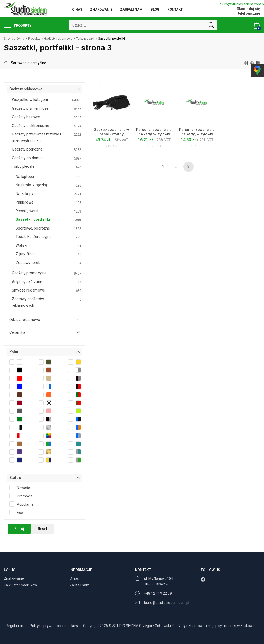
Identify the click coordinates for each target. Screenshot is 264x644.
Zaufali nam (131, 9)
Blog (155, 9)
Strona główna (14, 39)
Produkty (18, 25)
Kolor (14, 352)
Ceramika (17, 332)
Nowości (22, 488)
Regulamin (14, 626)
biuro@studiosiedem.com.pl (240, 4)
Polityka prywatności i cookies (54, 626)
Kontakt (175, 9)
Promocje (23, 496)
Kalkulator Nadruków (21, 585)
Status (15, 478)
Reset (43, 529)
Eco (18, 512)
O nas (77, 9)
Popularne (23, 504)
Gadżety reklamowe (58, 39)
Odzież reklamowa (25, 320)
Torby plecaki (85, 39)
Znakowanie (101, 9)
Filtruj (19, 529)
